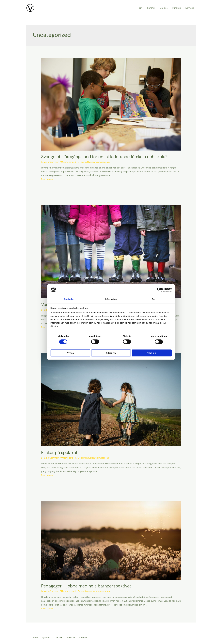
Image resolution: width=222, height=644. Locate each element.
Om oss (164, 8)
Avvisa (70, 353)
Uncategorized (70, 162)
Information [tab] (111, 299)
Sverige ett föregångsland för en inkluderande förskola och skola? (104, 157)
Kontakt (190, 8)
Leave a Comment (51, 162)
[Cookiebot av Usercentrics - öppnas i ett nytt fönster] (159, 290)
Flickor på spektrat (59, 453)
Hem (140, 8)
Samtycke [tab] (69, 299)
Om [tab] (153, 299)
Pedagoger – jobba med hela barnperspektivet (86, 586)
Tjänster (151, 8)
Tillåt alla (152, 353)
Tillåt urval (111, 353)
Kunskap (177, 8)
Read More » (48, 179)
